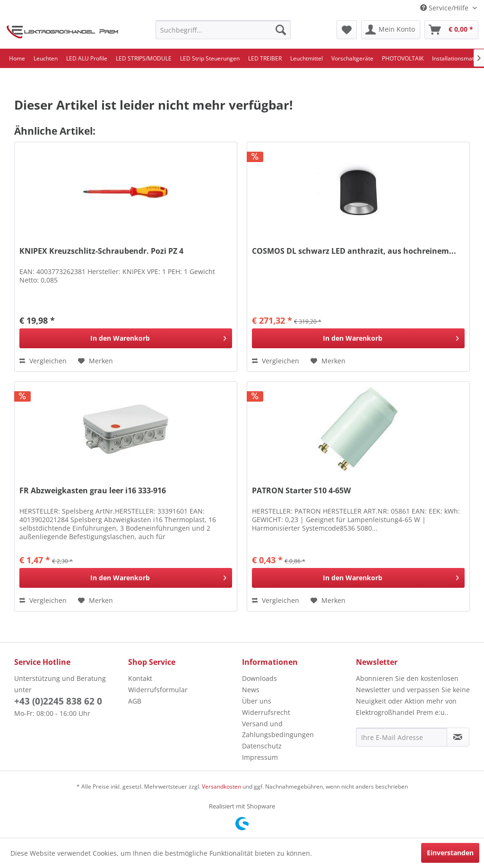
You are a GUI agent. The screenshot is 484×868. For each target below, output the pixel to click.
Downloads (259, 678)
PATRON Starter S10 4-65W (301, 491)
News (251, 690)
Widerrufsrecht (266, 712)
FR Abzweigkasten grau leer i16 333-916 (93, 491)
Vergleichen (43, 361)
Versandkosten (221, 786)
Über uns (257, 701)
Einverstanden (450, 853)
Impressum (260, 757)
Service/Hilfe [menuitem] (445, 8)
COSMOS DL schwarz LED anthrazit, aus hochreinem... (354, 251)
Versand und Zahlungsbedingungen (278, 729)
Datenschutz (262, 746)
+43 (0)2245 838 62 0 (58, 701)
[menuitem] (223, 30)
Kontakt (140, 678)
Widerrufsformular (158, 690)
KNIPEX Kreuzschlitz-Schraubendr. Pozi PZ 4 (101, 251)
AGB (135, 701)
